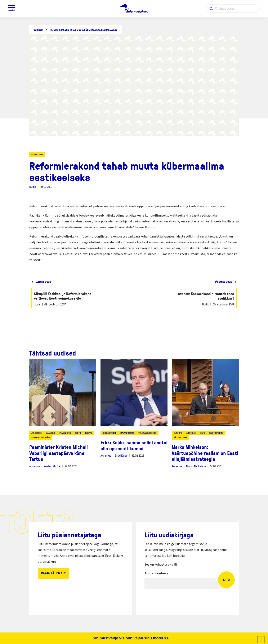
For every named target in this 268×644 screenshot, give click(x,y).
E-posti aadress (156, 573)
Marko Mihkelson (196, 466)
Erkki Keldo (121, 455)
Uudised (38, 30)
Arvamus (35, 466)
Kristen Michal (52, 466)
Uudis (33, 187)
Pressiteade (37, 154)
